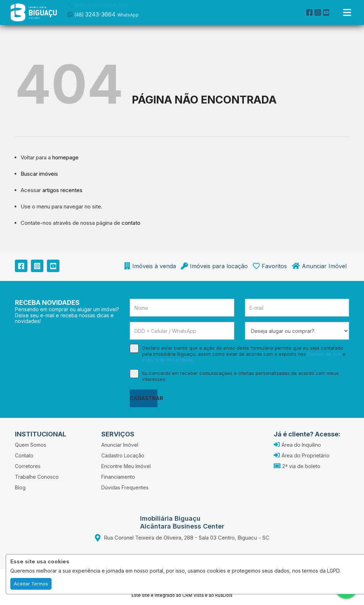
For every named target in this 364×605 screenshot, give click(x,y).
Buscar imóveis (39, 174)
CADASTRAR (144, 398)
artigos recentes (62, 190)
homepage (65, 157)
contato (131, 223)
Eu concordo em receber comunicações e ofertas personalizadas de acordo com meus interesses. (234, 376)
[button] (113, 12)
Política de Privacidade (168, 360)
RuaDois (224, 595)
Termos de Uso (324, 354)
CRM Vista (193, 595)
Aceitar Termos (31, 584)
